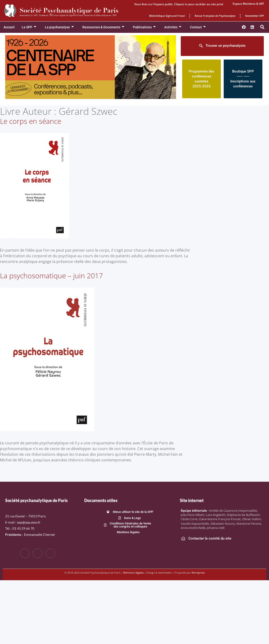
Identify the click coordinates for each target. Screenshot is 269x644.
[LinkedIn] (50, 553)
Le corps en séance (31, 121)
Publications (144, 27)
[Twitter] (38, 553)
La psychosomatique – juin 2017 (51, 276)
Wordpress (198, 573)
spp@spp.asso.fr (29, 522)
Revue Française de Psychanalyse (215, 16)
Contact (198, 27)
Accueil (9, 27)
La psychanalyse (59, 27)
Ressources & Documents (103, 27)
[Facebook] (25, 553)
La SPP (29, 27)
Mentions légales (133, 573)
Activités (173, 27)
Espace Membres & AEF (248, 4)
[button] (262, 27)
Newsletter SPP (255, 16)
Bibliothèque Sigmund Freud (167, 16)
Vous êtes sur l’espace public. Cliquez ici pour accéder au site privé (179, 4)
